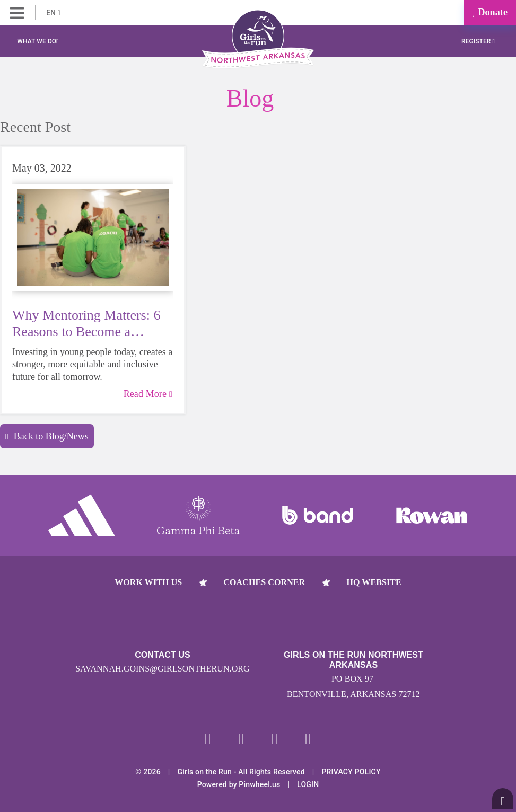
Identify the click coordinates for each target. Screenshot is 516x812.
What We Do (38, 41)
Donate (490, 12)
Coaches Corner (264, 582)
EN (53, 13)
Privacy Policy (351, 772)
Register (478, 41)
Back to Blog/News (47, 436)
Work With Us (148, 582)
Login (308, 784)
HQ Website (374, 582)
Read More (148, 394)
